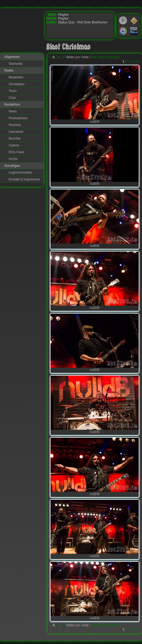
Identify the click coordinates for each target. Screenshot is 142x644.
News (13, 111)
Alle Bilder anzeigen (106, 57)
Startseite (16, 64)
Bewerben (16, 77)
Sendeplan (16, 84)
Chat (12, 98)
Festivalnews (18, 118)
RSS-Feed (16, 152)
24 (58, 57)
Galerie (14, 145)
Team (13, 91)
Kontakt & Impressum (24, 179)
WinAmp (134, 21)
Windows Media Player (123, 31)
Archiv (13, 159)
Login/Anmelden (20, 173)
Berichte (15, 139)
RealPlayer (134, 31)
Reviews (15, 125)
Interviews (16, 132)
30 (64, 57)
